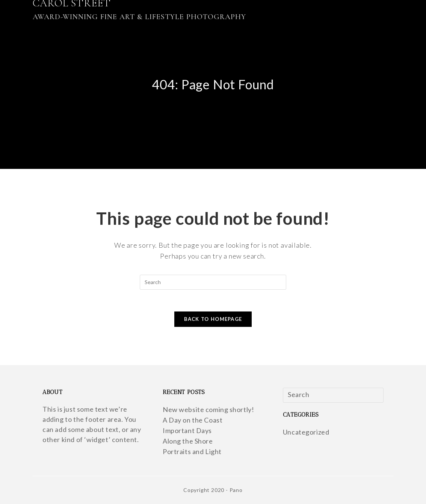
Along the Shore (188, 441)
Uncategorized (306, 432)
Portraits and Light (192, 451)
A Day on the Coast (193, 420)
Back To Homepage (213, 320)
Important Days (187, 430)
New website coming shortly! (208, 409)
